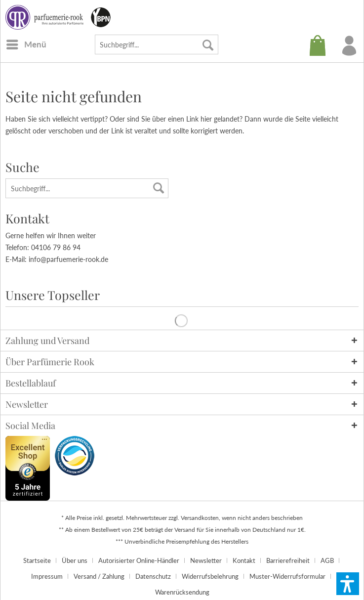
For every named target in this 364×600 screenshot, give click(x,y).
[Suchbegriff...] (157, 44)
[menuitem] (26, 44)
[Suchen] (208, 44)
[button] (348, 584)
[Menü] (26, 44)
